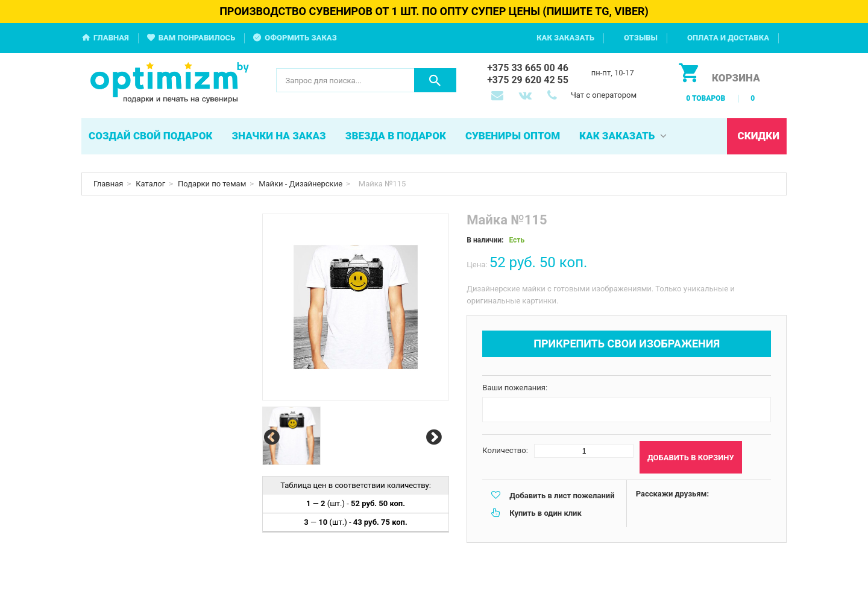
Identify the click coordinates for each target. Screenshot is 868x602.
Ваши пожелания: (515, 388)
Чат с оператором (604, 95)
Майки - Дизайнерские (300, 184)
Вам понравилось (197, 38)
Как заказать (565, 38)
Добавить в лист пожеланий (562, 496)
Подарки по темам (212, 184)
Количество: (505, 450)
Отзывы (641, 38)
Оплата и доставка (728, 38)
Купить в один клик (545, 513)
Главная (111, 38)
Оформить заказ (301, 38)
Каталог (150, 184)
